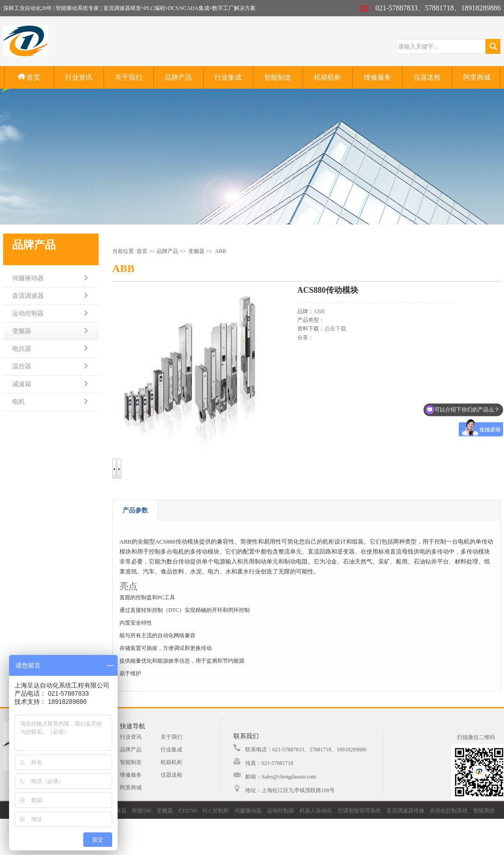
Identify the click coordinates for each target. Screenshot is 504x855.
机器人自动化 (316, 811)
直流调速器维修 (405, 811)
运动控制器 (28, 313)
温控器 (22, 366)
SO (223, 712)
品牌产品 (178, 77)
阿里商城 (477, 77)
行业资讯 (79, 77)
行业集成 (228, 77)
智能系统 (484, 811)
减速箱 (22, 384)
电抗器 (22, 349)
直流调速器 (28, 296)
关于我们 (128, 77)
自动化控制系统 (449, 811)
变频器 (22, 331)
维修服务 (377, 77)
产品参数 (135, 510)
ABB (221, 251)
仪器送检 (427, 77)
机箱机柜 (328, 77)
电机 (19, 402)
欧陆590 (142, 811)
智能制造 (278, 77)
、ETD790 (185, 811)
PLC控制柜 (216, 811)
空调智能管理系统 (359, 811)
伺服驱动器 (28, 278)
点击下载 (335, 329)
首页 (29, 77)
